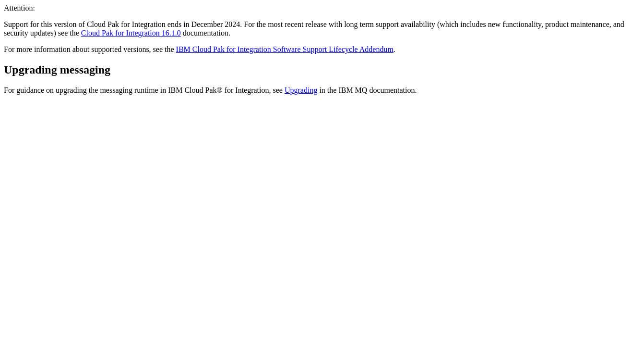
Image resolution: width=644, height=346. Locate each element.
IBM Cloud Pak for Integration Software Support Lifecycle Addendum (285, 49)
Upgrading (301, 90)
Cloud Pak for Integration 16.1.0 (131, 33)
